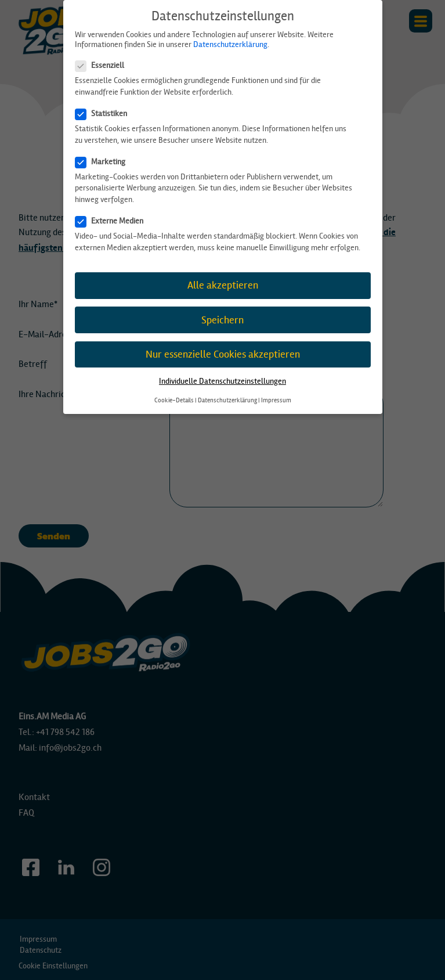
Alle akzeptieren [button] (223, 285)
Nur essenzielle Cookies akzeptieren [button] (223, 354)
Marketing (104, 162)
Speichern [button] (223, 320)
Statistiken (105, 114)
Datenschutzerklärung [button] (227, 400)
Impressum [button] (276, 400)
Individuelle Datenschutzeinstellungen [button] (223, 381)
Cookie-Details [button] (174, 400)
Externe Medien (113, 221)
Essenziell (103, 65)
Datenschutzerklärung (230, 44)
